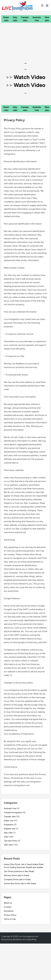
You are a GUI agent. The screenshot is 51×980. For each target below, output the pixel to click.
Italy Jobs (8, 833)
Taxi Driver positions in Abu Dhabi (19, 871)
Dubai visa (8, 821)
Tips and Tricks (10, 841)
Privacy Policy (10, 915)
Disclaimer (9, 911)
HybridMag (31, 939)
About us (8, 903)
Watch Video (29, 77)
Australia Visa (10, 808)
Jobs (6, 837)
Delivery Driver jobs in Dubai (17, 875)
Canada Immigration (13, 812)
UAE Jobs (8, 845)
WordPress (17, 939)
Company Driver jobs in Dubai (17, 879)
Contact (8, 907)
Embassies (9, 825)
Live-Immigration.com (28, 936)
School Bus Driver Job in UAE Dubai (20, 883)
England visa (9, 829)
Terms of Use (10, 919)
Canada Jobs (10, 816)
